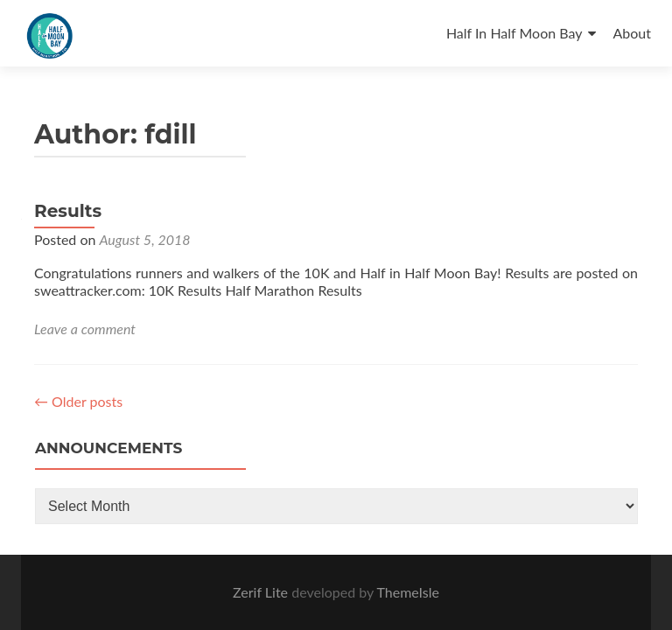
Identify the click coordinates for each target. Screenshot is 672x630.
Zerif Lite (262, 592)
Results (68, 211)
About (633, 33)
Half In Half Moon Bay (514, 33)
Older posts (78, 401)
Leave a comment (85, 329)
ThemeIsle (407, 592)
